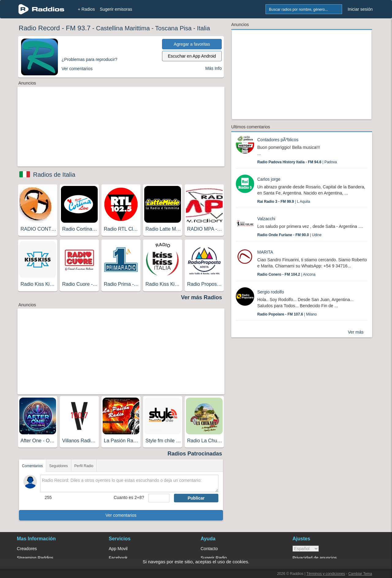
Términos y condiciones (326, 574)
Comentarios (32, 466)
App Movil (118, 549)
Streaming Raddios (35, 558)
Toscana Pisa (173, 28)
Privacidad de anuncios (315, 558)
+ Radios (86, 9)
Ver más (356, 332)
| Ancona (286, 274)
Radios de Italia (54, 175)
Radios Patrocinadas (195, 454)
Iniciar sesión (360, 9)
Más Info (213, 68)
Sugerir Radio (214, 558)
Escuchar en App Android (192, 56)
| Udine (289, 235)
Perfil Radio (84, 466)
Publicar (196, 498)
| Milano (287, 314)
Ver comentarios (121, 515)
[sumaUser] (159, 498)
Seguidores (59, 466)
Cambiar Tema (360, 574)
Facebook (118, 558)
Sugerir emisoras (116, 9)
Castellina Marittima (123, 28)
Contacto (209, 549)
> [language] (306, 549)
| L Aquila (284, 202)
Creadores (27, 549)
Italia (203, 28)
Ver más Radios (202, 297)
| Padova (297, 162)
